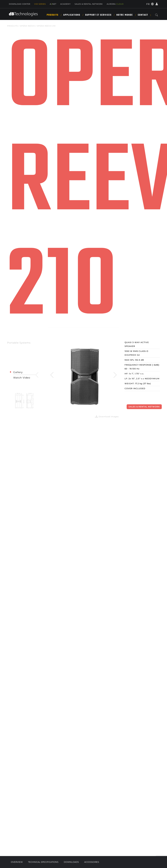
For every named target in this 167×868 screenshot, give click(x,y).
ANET (53, 4)
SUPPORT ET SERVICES (98, 15)
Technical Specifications (43, 862)
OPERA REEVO (27, 26)
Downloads (71, 862)
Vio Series (40, 4)
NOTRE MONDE (125, 15)
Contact (143, 15)
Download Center (20, 4)
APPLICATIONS (72, 15)
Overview (17, 862)
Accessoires (92, 862)
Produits (53, 15)
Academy (65, 4)
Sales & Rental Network (89, 4)
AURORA (115, 4)
